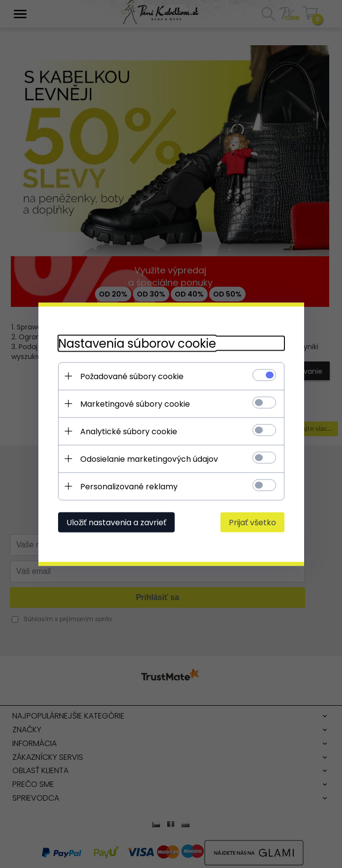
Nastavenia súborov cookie (137, 343)
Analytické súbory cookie (129, 431)
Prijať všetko (252, 522)
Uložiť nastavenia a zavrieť (116, 522)
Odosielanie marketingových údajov (149, 459)
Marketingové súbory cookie (135, 404)
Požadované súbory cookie (132, 376)
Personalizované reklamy (129, 486)
